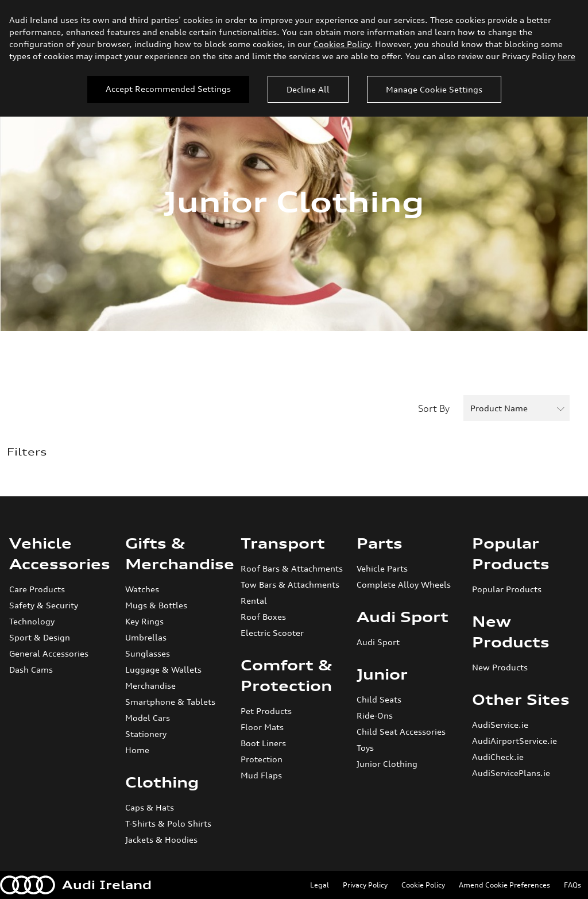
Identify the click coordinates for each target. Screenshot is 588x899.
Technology (32, 621)
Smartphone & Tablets (170, 702)
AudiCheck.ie (498, 757)
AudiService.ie (500, 725)
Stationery (146, 734)
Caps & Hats (150, 807)
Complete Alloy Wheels (404, 584)
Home (137, 750)
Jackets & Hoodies (161, 840)
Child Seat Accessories (401, 732)
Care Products (37, 589)
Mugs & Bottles (156, 605)
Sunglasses (148, 653)
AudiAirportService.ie (514, 741)
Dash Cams (31, 670)
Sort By (434, 408)
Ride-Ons (375, 715)
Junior (382, 674)
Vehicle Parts (382, 568)
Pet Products (266, 711)
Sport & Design (40, 637)
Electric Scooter (272, 633)
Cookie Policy (423, 885)
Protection (262, 759)
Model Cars (148, 718)
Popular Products (507, 589)
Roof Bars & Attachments (292, 568)
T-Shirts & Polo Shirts (168, 823)
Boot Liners (263, 743)
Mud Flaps (261, 775)
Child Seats (379, 699)
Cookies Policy (342, 44)
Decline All (308, 89)
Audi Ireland (76, 885)
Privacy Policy (365, 885)
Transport (283, 543)
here (566, 56)
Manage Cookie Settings (434, 89)
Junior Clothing (387, 764)
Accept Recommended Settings (168, 89)
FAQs (572, 885)
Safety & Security (44, 605)
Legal (320, 885)
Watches (142, 589)
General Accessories (49, 653)
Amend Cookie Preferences (504, 885)
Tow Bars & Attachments (290, 584)
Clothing (162, 782)
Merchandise (150, 686)
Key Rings (144, 621)
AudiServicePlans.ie (511, 773)
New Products (500, 667)
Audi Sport (403, 617)
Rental (254, 601)
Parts (380, 543)
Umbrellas (146, 637)
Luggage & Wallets (163, 670)
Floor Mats (262, 727)
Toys (365, 748)
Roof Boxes (263, 617)
